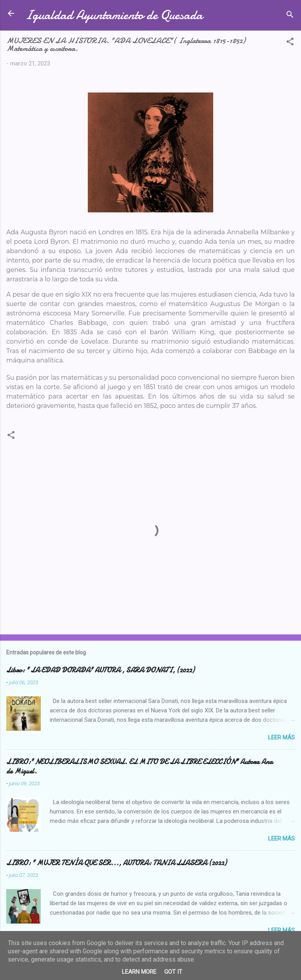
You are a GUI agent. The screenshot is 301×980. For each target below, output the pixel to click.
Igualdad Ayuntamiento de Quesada (114, 15)
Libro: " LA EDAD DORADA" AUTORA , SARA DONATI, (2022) (100, 670)
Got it (173, 972)
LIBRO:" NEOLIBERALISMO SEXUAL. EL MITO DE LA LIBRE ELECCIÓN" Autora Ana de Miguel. (140, 767)
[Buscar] (290, 16)
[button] (290, 43)
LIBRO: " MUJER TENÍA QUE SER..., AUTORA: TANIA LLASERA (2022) (116, 863)
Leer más (281, 737)
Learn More (139, 972)
